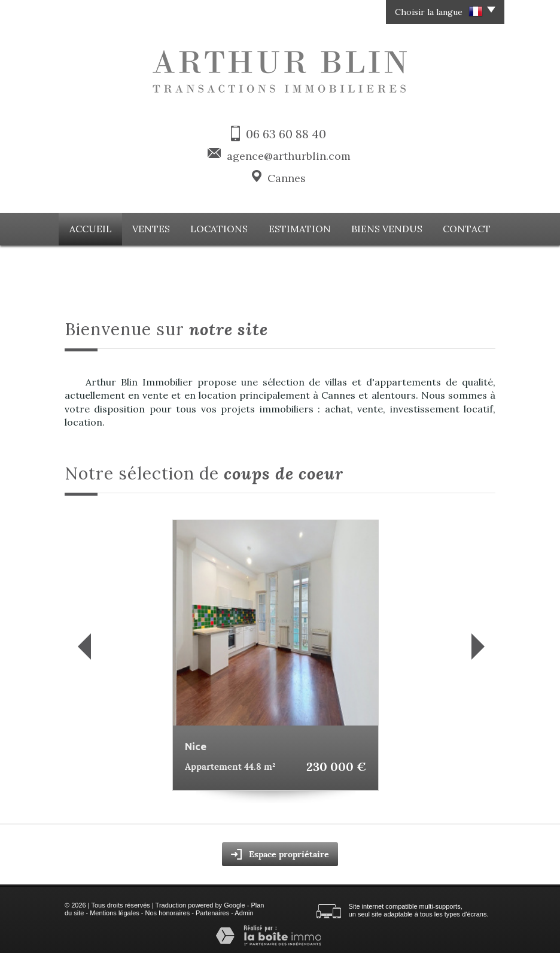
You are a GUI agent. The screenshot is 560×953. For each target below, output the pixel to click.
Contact (462, 228)
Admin (244, 912)
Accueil (96, 228)
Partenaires (212, 912)
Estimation (301, 228)
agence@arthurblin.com (289, 156)
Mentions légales (115, 912)
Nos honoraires (168, 912)
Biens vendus (384, 228)
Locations (223, 228)
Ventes (157, 228)
